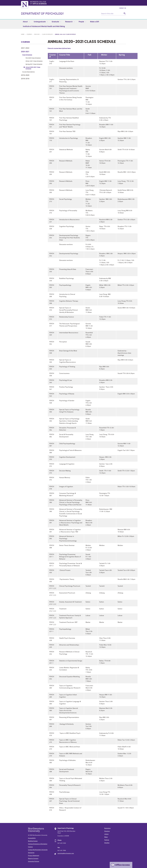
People (82, 22)
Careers (30, 847)
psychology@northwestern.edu (66, 853)
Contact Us (123, 8)
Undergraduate (41, 22)
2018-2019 (25, 79)
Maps (106, 837)
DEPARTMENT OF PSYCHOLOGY (42, 14)
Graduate (56, 22)
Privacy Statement (34, 856)
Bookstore (107, 828)
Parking (107, 840)
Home (23, 34)
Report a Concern (33, 859)
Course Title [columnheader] (65, 55)
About (26, 22)
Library (106, 834)
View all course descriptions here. (59, 48)
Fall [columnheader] (88, 55)
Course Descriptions (28, 72)
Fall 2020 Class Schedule (33, 58)
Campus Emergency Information (38, 844)
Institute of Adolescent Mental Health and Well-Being (44, 26)
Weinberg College (78, 3)
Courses (29, 34)
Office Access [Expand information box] (122, 865)
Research (70, 22)
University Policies (34, 861)
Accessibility (32, 838)
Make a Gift (95, 22)
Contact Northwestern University (38, 850)
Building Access (33, 841)
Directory (107, 831)
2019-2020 (25, 75)
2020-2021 (37, 34)
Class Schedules (47, 34)
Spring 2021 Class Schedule (34, 64)
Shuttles (107, 843)
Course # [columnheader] (52, 56)
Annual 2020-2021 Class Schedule (33, 68)
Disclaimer (31, 853)
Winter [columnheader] (103, 55)
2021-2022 (25, 48)
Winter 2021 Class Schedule (34, 61)
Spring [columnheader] (121, 55)
